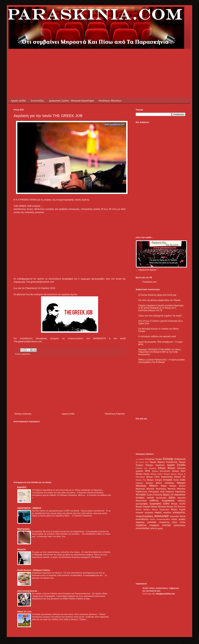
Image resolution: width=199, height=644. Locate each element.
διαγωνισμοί (141, 501)
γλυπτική (181, 498)
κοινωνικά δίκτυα (178, 516)
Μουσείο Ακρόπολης (156, 489)
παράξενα (141, 525)
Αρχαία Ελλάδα (176, 465)
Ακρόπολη (160, 465)
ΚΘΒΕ (183, 480)
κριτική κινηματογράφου (160, 519)
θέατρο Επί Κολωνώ (176, 507)
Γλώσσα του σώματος (146, 468)
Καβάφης (139, 483)
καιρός (158, 512)
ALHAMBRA (140, 459)
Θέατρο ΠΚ (180, 477)
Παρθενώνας (142, 492)
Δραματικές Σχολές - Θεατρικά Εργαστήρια (71, 101)
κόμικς (174, 519)
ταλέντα (154, 528)
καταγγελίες (179, 512)
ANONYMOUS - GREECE (29, 508)
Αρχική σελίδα (18, 101)
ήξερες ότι (168, 495)
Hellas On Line (24, 612)
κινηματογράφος (145, 516)
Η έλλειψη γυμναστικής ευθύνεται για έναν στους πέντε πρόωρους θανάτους (65, 614)
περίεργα (154, 525)
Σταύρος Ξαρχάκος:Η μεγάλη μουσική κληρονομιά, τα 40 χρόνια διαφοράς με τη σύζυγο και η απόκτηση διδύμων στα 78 (161, 308)
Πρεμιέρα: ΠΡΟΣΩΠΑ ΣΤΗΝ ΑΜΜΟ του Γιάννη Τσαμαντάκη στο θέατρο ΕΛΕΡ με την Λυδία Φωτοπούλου (159, 352)
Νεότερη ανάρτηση (23, 414)
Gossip (168, 459)
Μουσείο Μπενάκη (177, 489)
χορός (160, 528)
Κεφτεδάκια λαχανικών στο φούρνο (47, 573)
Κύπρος (150, 483)
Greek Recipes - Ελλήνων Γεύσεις (34, 570)
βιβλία (172, 498)
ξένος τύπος (179, 522)
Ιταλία (176, 480)
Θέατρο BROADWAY (161, 471)
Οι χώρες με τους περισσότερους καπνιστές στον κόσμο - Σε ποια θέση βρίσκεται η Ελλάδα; (72, 552)
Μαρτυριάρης (24, 529)
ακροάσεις (26, 354)
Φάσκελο (22, 549)
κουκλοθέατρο (142, 519)
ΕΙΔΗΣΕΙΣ (22, 487)
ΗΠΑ (147, 471)
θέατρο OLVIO (178, 504)
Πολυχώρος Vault (157, 492)
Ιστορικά (168, 480)
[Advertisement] (76, 56)
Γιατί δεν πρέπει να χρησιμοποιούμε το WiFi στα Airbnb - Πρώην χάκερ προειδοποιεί (68, 511)
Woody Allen (144, 462)
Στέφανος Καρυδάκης (175, 492)
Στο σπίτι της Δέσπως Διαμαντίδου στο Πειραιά (159, 300)
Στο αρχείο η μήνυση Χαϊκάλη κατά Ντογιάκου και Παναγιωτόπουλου (61, 594)
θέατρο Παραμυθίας (161, 510)
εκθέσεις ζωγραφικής (162, 501)
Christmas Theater (154, 459)
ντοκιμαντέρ (164, 522)
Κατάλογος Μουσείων (110, 101)
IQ (137, 462)
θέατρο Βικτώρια (159, 507)
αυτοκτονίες (161, 498)
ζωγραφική (155, 504)
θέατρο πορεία (178, 510)
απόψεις (140, 498)
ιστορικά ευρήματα (144, 513)
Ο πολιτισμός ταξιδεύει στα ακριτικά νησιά (157, 336)
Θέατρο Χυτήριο (155, 480)
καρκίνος (167, 513)
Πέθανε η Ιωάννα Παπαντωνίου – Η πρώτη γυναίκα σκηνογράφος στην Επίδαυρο (161, 361)
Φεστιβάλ (141, 495)
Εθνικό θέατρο (167, 468)
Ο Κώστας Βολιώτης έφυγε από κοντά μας (157, 295)
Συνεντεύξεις (37, 101)
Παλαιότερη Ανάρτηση (115, 414)
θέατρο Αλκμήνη (143, 507)
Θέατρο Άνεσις (143, 474)
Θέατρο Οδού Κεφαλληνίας (160, 477)
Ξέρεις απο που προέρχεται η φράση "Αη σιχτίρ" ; (161, 316)
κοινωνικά (161, 516)
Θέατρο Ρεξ (141, 480)
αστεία (150, 498)
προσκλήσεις (180, 525)
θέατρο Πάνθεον (143, 510)
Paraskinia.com (150, 282)
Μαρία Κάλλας (169, 486)
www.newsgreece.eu (27, 591)
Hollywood (180, 459)
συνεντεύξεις (143, 528)
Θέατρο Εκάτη (157, 474)
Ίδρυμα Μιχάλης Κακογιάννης (164, 462)
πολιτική (166, 525)
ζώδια (166, 504)
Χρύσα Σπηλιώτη (154, 495)
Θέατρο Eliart (179, 471)
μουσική (152, 522)
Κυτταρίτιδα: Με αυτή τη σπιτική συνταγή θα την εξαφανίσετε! (58, 531)
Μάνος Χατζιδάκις (165, 483)
